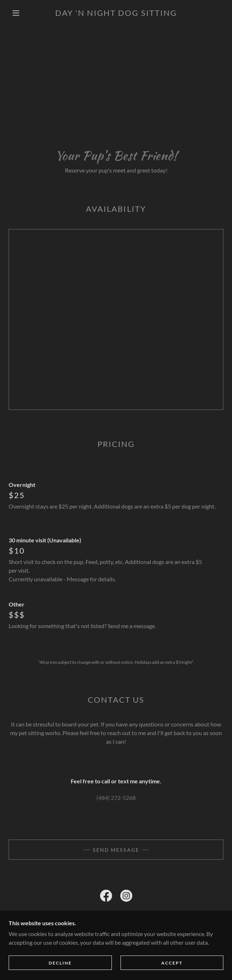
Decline (60, 963)
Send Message (116, 850)
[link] (116, 13)
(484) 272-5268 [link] (116, 798)
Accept (172, 963)
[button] (19, 13)
